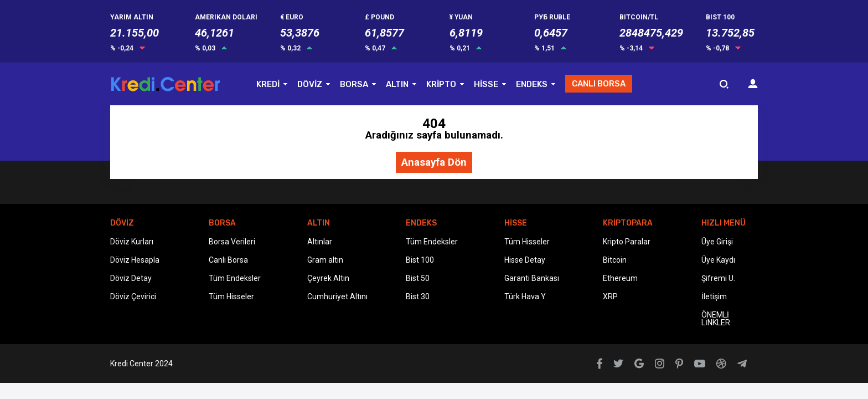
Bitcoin (615, 260)
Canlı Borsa (228, 260)
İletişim (714, 296)
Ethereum (620, 278)
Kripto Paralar (627, 242)
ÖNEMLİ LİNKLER (716, 319)
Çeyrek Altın (328, 278)
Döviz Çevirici (133, 296)
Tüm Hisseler (231, 296)
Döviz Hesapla (135, 260)
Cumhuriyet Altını (337, 296)
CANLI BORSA (599, 84)
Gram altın (325, 260)
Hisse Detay (525, 260)
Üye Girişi (717, 242)
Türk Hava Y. (526, 296)
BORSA (354, 84)
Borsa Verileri (232, 242)
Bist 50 (418, 278)
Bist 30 (418, 296)
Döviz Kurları (132, 242)
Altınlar (320, 242)
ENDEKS (532, 84)
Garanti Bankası (532, 278)
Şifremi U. (718, 278)
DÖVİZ (310, 84)
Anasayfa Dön (434, 163)
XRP (610, 296)
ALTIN (397, 84)
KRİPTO (441, 84)
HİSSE (486, 84)
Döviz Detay (131, 278)
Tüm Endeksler (235, 278)
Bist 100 (420, 260)
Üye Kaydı (718, 260)
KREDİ (268, 84)
